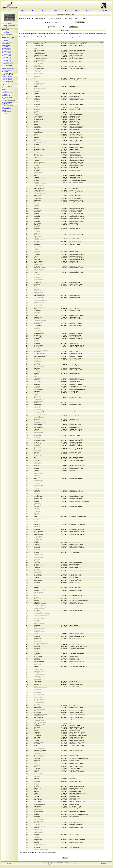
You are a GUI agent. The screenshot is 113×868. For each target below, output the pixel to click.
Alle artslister (5, 29)
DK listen (57, 11)
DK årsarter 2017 (7, 56)
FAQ (3, 85)
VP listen (4, 94)
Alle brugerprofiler (7, 109)
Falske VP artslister (7, 77)
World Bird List (6, 96)
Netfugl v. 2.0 (103, 11)
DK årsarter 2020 (7, 61)
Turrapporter (5, 91)
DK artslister (5, 36)
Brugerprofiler (6, 107)
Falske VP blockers (7, 80)
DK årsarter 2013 (7, 50)
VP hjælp (4, 113)
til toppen (10, 863)
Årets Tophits (5, 44)
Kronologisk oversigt (73, 37)
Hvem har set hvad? (7, 39)
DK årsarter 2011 (7, 47)
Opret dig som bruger (8, 106)
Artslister (89, 11)
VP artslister (5, 67)
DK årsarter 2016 (7, 54)
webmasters (60, 864)
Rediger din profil (6, 112)
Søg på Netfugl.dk (7, 102)
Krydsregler (5, 31)
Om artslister (5, 33)
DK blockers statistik (7, 42)
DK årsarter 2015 (7, 53)
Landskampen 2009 (7, 64)
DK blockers (5, 41)
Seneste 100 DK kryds (8, 37)
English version (10, 25)
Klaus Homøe (65, 30)
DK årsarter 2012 (7, 48)
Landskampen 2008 (7, 62)
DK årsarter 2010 (7, 45)
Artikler (4, 89)
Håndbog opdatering (7, 93)
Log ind (4, 110)
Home (10, 11)
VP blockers (5, 72)
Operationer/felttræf (7, 97)
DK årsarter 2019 (7, 59)
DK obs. (23, 11)
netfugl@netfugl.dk (47, 864)
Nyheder (45, 11)
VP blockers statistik (7, 73)
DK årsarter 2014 (7, 51)
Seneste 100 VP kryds (8, 69)
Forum (67, 11)
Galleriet (77, 11)
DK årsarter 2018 (7, 57)
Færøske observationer (8, 88)
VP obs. (34, 11)
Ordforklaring (5, 83)
